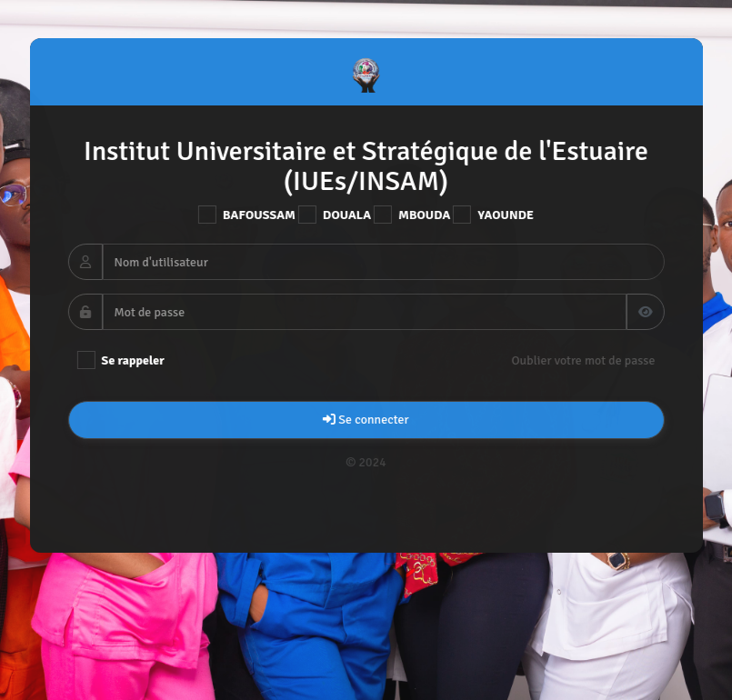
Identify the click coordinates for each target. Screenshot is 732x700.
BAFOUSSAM (246, 215)
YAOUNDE (493, 215)
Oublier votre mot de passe (583, 360)
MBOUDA (412, 215)
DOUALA (334, 215)
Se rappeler (120, 360)
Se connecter (366, 420)
